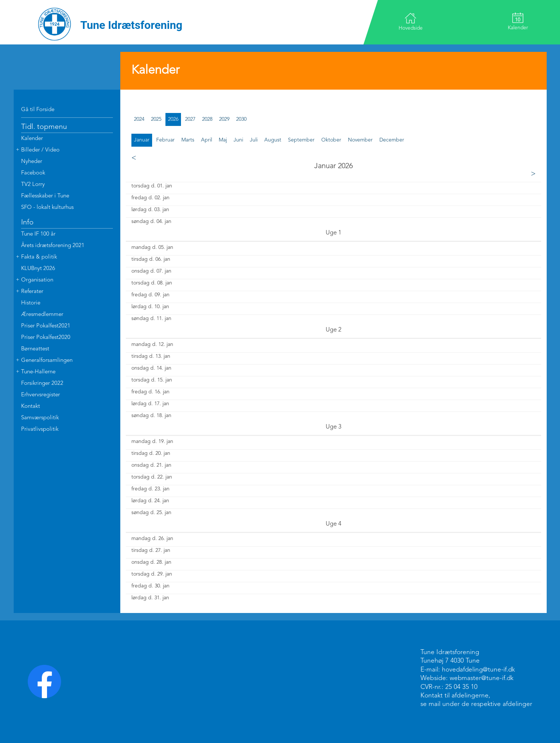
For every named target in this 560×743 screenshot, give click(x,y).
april (207, 140)
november (360, 140)
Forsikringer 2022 (42, 384)
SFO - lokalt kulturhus (47, 208)
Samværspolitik (40, 418)
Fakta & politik (39, 257)
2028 (207, 119)
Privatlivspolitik (40, 429)
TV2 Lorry (33, 185)
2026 (173, 119)
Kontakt (31, 407)
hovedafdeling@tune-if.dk (479, 670)
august (273, 140)
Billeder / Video (40, 150)
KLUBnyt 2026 (38, 269)
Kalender (518, 21)
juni (238, 140)
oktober (331, 140)
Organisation (37, 280)
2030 (241, 119)
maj (223, 140)
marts (188, 140)
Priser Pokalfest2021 (46, 326)
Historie (31, 303)
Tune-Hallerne (38, 372)
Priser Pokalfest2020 (46, 338)
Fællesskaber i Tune (45, 196)
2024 (139, 119)
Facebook (33, 173)
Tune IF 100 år (38, 234)
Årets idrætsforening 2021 (53, 246)
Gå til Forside (38, 110)
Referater (32, 292)
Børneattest (35, 349)
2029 (224, 119)
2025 (156, 119)
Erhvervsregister (41, 395)
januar (142, 140)
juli (254, 140)
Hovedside (411, 22)
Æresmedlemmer (42, 315)
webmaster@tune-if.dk (482, 678)
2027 (190, 119)
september (301, 140)
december (392, 140)
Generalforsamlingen (47, 361)
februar (165, 140)
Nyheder (32, 162)
